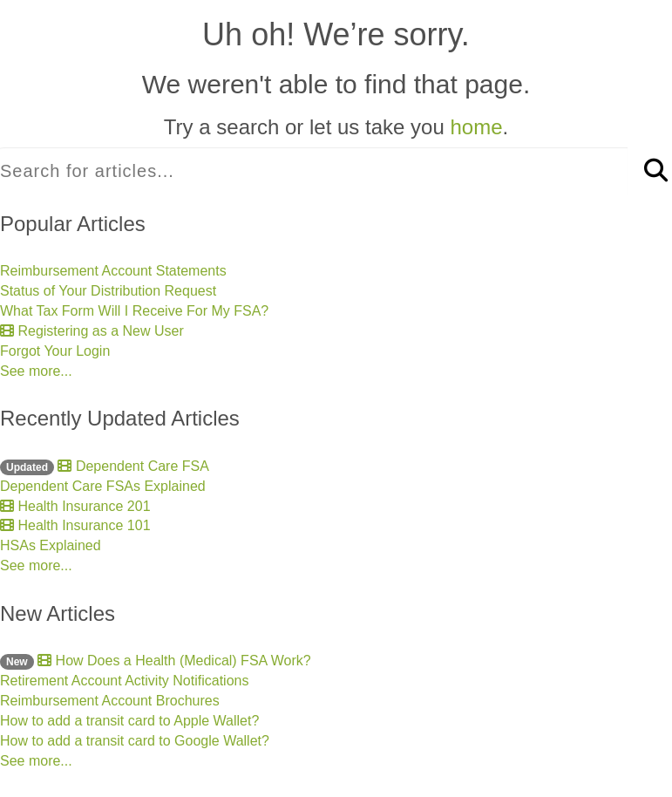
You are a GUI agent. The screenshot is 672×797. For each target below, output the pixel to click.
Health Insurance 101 (75, 525)
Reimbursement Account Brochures (110, 701)
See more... (36, 371)
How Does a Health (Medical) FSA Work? (156, 661)
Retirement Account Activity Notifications (124, 681)
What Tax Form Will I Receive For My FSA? (134, 311)
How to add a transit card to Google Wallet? (135, 741)
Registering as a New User (92, 331)
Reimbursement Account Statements (113, 271)
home (476, 127)
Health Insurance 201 (75, 506)
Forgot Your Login (55, 351)
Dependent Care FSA (105, 466)
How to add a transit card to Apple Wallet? (129, 721)
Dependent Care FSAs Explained (103, 486)
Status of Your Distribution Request (108, 291)
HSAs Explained (51, 545)
